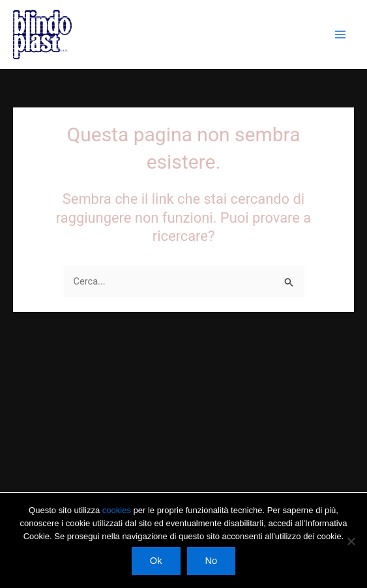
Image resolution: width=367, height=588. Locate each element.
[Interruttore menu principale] (340, 35)
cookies (118, 510)
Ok (156, 561)
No (212, 561)
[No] (351, 541)
